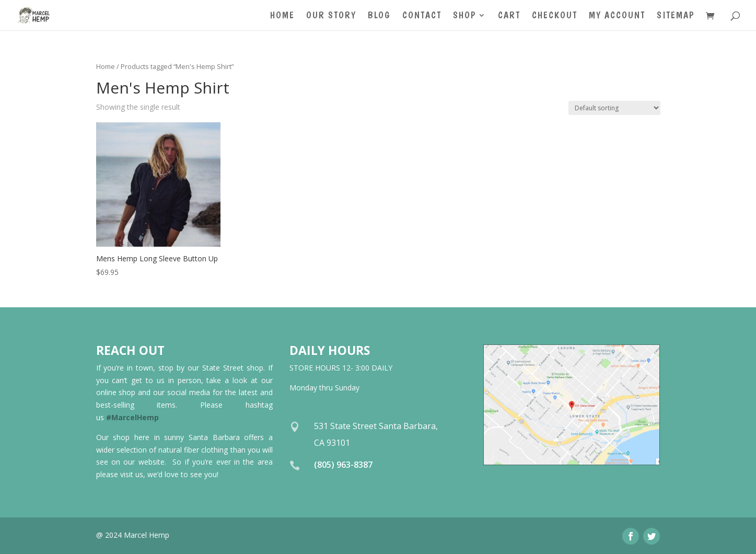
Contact (422, 16)
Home (282, 16)
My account (617, 16)
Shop (464, 16)
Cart (509, 16)
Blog (379, 16)
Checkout (555, 16)
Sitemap (676, 16)
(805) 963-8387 (343, 465)
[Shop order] (614, 108)
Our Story (331, 16)
